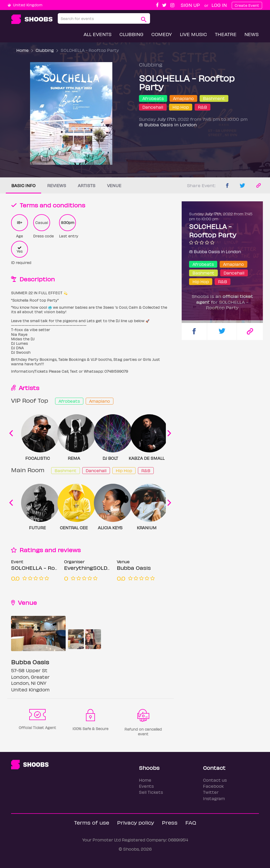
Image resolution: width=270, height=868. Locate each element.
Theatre (226, 34)
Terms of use (92, 822)
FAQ (191, 822)
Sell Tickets (151, 792)
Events (146, 786)
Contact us (215, 780)
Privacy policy (136, 822)
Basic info (23, 185)
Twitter (211, 792)
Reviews (57, 185)
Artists (87, 185)
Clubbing (131, 34)
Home (23, 50)
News (252, 34)
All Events (98, 34)
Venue (114, 185)
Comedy (162, 34)
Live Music (193, 34)
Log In (219, 5)
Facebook (213, 786)
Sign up (190, 5)
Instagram (214, 798)
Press (170, 822)
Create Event (247, 5)
